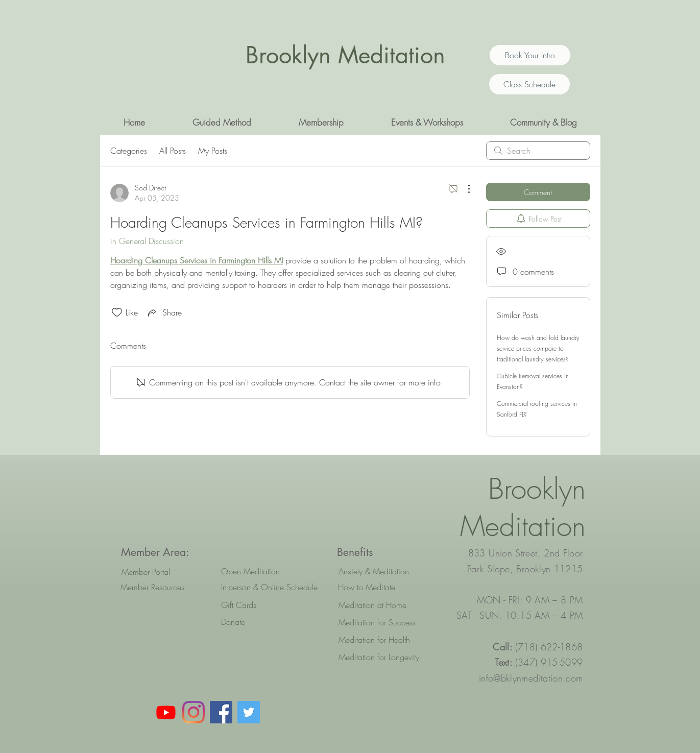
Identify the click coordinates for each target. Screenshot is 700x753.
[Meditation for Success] (384, 622)
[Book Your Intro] (530, 55)
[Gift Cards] (267, 605)
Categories (129, 151)
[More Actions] (464, 189)
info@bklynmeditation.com (531, 678)
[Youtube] (166, 712)
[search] (538, 151)
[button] (222, 123)
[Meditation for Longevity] (384, 657)
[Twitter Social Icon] (249, 712)
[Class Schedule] (529, 84)
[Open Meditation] (267, 571)
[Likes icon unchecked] (117, 312)
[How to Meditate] (384, 587)
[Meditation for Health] (384, 640)
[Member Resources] (152, 587)
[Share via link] (164, 312)
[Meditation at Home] (384, 605)
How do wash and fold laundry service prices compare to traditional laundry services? (538, 348)
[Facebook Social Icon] (221, 712)
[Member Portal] (146, 572)
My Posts (213, 151)
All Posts (173, 151)
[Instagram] (194, 712)
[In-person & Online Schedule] (269, 587)
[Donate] (267, 622)
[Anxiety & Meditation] (384, 571)
